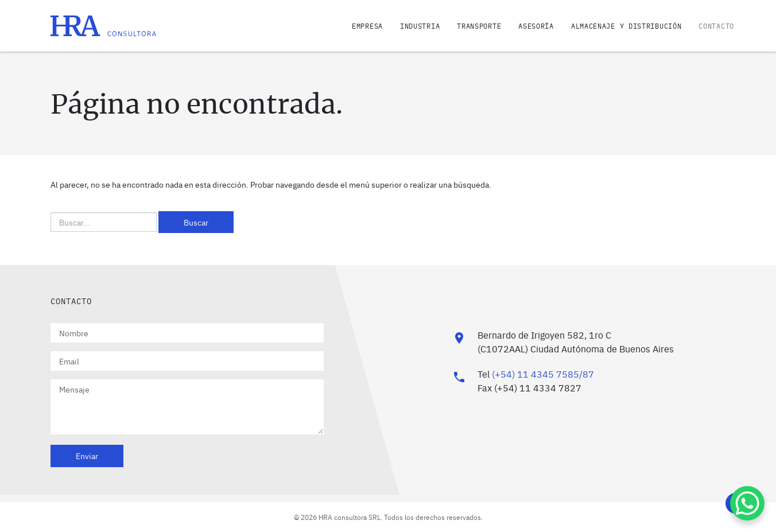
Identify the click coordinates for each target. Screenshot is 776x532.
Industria (420, 26)
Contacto (716, 26)
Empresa (367, 26)
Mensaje (187, 407)
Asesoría (536, 26)
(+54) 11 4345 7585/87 (543, 374)
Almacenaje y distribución (626, 26)
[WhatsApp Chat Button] (747, 503)
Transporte (479, 26)
